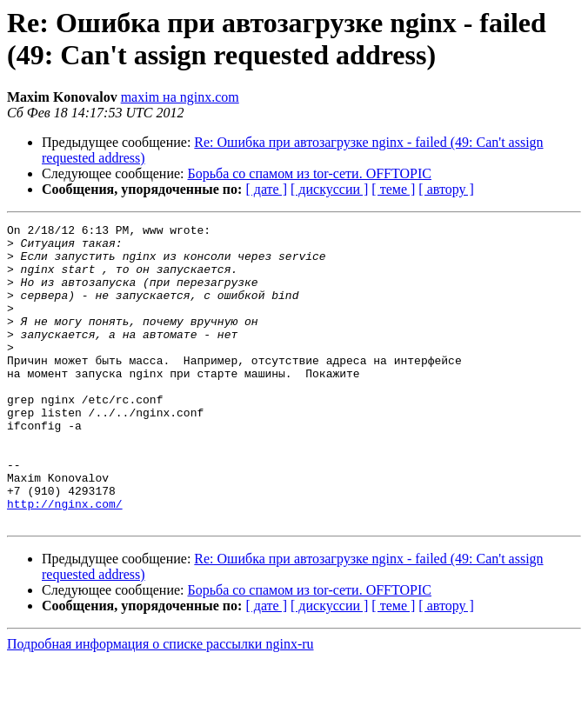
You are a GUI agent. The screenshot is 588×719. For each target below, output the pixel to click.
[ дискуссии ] (329, 189)
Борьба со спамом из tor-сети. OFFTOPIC (310, 173)
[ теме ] (393, 189)
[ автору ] (446, 189)
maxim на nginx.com (180, 97)
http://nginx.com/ (65, 561)
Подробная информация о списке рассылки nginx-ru (160, 704)
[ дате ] (266, 189)
